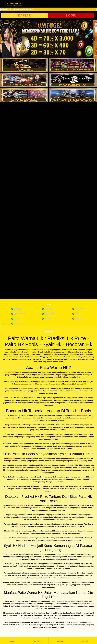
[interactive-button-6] (73, 95)
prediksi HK (19, 505)
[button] (4, 39)
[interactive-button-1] (24, 65)
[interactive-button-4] (73, 80)
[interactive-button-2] (73, 65)
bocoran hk (83, 416)
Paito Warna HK (10, 372)
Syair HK (9, 554)
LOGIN (71, 15)
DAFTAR (24, 15)
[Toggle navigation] (4, 4)
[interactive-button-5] (24, 95)
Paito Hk (11, 458)
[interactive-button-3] (24, 80)
